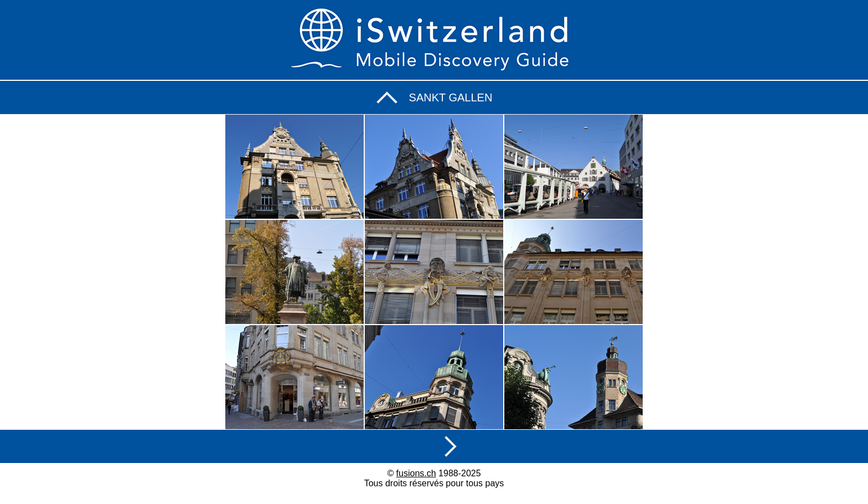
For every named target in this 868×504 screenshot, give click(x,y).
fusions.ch (416, 473)
